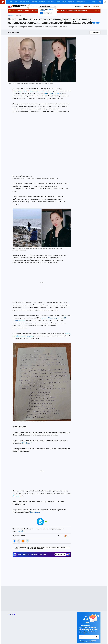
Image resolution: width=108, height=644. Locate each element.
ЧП (16, 548)
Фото (10, 2)
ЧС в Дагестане (19, 11)
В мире (58, 2)
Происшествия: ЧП (23, 548)
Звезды (64, 2)
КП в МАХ (63, 11)
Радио (79, 6)
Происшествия (11, 15)
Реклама (87, 6)
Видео (16, 2)
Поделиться (95, 32)
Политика (34, 2)
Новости (27, 11)
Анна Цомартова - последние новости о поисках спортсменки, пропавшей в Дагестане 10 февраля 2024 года (46, 548)
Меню (2, 2)
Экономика (50, 2)
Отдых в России (83, 11)
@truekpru (22, 531)
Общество (42, 2)
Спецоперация (24, 2)
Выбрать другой (48, 13)
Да (41, 13)
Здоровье (71, 2)
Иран (32, 11)
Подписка (96, 6)
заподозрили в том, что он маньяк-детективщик (30, 91)
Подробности (26, 443)
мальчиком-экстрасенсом (52, 93)
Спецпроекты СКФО (72, 11)
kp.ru (68, 536)
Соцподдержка (81, 2)
